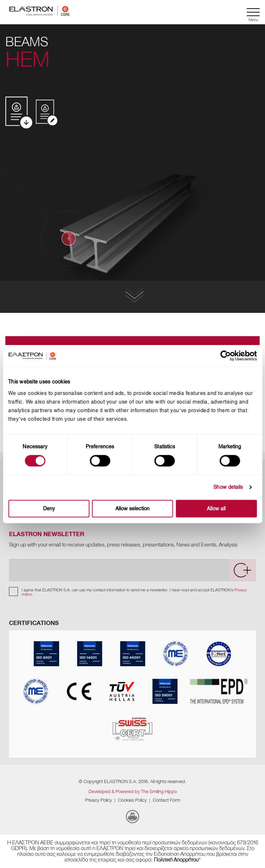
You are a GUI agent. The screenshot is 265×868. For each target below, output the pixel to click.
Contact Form (167, 800)
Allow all (216, 508)
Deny (49, 508)
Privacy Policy (98, 800)
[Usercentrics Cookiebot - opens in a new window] (232, 356)
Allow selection (132, 508)
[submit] (242, 570)
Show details (228, 487)
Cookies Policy (132, 800)
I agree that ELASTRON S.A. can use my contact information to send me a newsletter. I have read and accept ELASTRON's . (134, 592)
